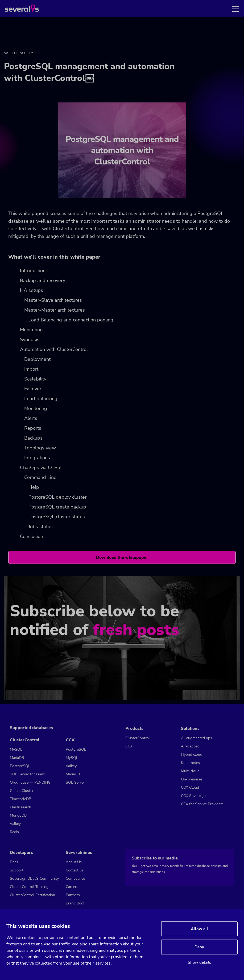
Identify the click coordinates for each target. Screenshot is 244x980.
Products (134, 729)
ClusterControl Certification (32, 895)
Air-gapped (190, 746)
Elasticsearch (20, 807)
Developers (21, 853)
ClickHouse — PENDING (30, 782)
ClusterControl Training (29, 887)
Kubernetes (190, 763)
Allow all (199, 929)
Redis (14, 832)
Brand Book (75, 903)
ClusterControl (25, 740)
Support (17, 870)
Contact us (75, 870)
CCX (70, 740)
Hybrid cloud (192, 754)
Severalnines (79, 853)
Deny (199, 947)
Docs (14, 862)
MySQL (16, 749)
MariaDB (17, 758)
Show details (199, 962)
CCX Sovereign (193, 796)
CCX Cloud (190, 787)
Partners (73, 895)
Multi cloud (190, 771)
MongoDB (18, 815)
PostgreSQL (20, 766)
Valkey (15, 824)
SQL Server (75, 782)
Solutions (190, 729)
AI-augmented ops (197, 738)
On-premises (192, 779)
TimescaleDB (20, 799)
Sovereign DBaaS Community (34, 878)
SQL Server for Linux (27, 774)
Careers (72, 887)
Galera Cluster (22, 791)
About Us (74, 862)
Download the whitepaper (122, 557)
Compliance (75, 878)
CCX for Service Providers (202, 804)
